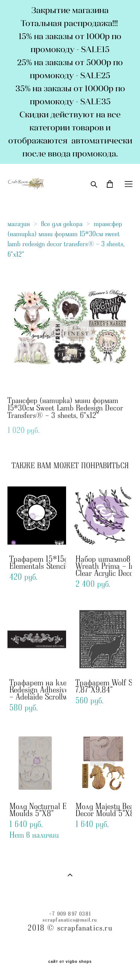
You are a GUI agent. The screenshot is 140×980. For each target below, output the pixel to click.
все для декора (62, 224)
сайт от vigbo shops (70, 962)
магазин (19, 224)
